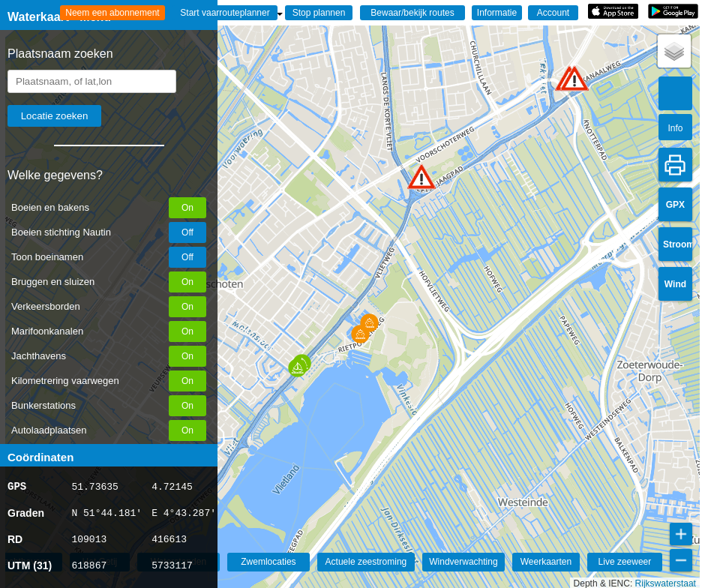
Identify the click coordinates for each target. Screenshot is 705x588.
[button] (421, 177)
